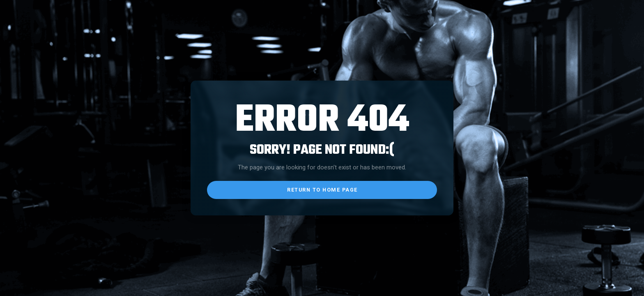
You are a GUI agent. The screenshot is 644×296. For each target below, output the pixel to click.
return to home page (322, 190)
